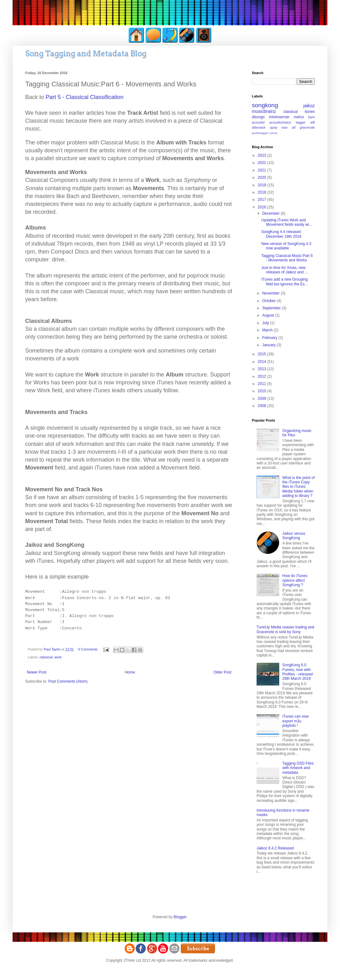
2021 (263, 170)
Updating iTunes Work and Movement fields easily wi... (287, 222)
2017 (263, 200)
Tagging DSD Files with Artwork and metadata (298, 768)
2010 (263, 391)
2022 (263, 163)
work (58, 657)
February (270, 338)
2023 (263, 155)
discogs (258, 117)
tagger (301, 122)
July (266, 323)
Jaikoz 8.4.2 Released (275, 848)
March (268, 330)
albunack (259, 127)
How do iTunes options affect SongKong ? (295, 580)
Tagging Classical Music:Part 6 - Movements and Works (287, 258)
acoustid (258, 122)
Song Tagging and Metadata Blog (86, 53)
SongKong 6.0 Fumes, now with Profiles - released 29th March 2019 (298, 672)
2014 (263, 362)
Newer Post (37, 672)
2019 (263, 185)
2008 (263, 406)
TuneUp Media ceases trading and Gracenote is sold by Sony (285, 629)
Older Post (222, 672)
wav (284, 127)
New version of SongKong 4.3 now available (286, 246)
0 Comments (88, 649)
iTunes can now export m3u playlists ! (296, 721)
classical (46, 657)
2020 (263, 178)
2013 (263, 369)
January (269, 345)
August (269, 315)
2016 (263, 207)
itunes (310, 112)
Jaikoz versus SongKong (294, 536)
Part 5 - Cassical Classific (85, 97)
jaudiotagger (260, 133)
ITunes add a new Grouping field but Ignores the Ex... (285, 282)
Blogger (180, 917)
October (269, 301)
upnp (274, 127)
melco (299, 117)
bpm (312, 117)
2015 (263, 354)
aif (294, 127)
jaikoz (309, 106)
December (272, 213)
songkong (265, 105)
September (272, 308)
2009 (263, 399)
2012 (263, 376)
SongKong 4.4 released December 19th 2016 (281, 234)
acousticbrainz (280, 122)
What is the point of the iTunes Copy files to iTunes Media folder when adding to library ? (299, 487)
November (272, 293)
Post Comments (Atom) (68, 681)
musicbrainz (264, 111)
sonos (273, 133)
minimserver (279, 117)
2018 (263, 192)
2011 (263, 384)
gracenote (307, 127)
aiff (313, 122)
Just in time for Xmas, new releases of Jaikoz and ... (285, 270)
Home (130, 672)
